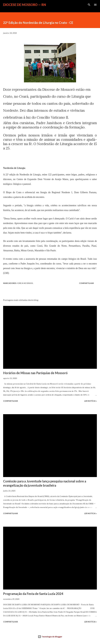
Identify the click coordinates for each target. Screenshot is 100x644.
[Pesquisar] (89, 5)
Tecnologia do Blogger (50, 637)
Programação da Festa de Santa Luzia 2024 (33, 594)
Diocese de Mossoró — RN (25, 5)
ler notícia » (91, 401)
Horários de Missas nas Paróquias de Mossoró (35, 373)
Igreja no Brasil (25, 283)
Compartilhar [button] (86, 283)
